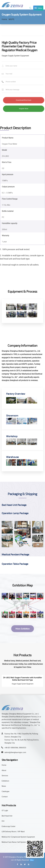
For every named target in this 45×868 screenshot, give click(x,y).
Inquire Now (24, 109)
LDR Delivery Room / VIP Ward (13, 831)
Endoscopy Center (9, 826)
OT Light (5, 810)
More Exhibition (23, 629)
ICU (3, 821)
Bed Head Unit (7, 816)
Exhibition (5, 781)
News (4, 786)
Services (5, 775)
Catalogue (5, 791)
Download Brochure (24, 100)
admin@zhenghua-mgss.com (15, 752)
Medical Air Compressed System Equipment (18, 837)
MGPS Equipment (16, 19)
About (4, 770)
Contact (5, 797)
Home (4, 19)
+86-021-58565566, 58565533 (15, 748)
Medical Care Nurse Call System (14, 842)
